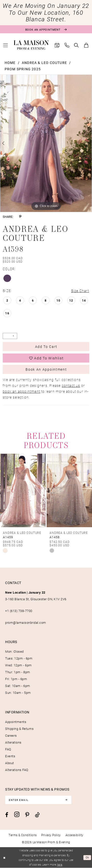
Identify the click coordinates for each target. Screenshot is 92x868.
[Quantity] (10, 336)
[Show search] (77, 45)
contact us (71, 385)
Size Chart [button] (80, 291)
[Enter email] (38, 800)
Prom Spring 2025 (23, 69)
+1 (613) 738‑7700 (19, 611)
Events (10, 756)
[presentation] (23, 490)
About (10, 763)
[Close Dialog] (4, 858)
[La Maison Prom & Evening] (31, 45)
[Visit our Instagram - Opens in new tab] (17, 814)
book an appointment (21, 391)
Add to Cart (46, 347)
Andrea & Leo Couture (44, 63)
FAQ (8, 749)
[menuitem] (6, 45)
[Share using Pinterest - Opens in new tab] (20, 217)
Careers (11, 735)
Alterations (13, 742)
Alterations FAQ (17, 770)
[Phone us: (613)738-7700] (67, 45)
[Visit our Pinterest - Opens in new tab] (27, 815)
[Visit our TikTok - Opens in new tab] (37, 815)
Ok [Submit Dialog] (87, 858)
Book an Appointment (46, 369)
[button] (6, 45)
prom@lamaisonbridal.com (26, 623)
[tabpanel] (46, 143)
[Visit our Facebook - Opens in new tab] (7, 815)
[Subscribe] (66, 800)
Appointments (16, 722)
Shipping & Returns (19, 729)
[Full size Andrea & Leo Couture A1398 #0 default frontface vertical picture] (46, 143)
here (60, 865)
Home (10, 63)
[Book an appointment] (46, 29)
